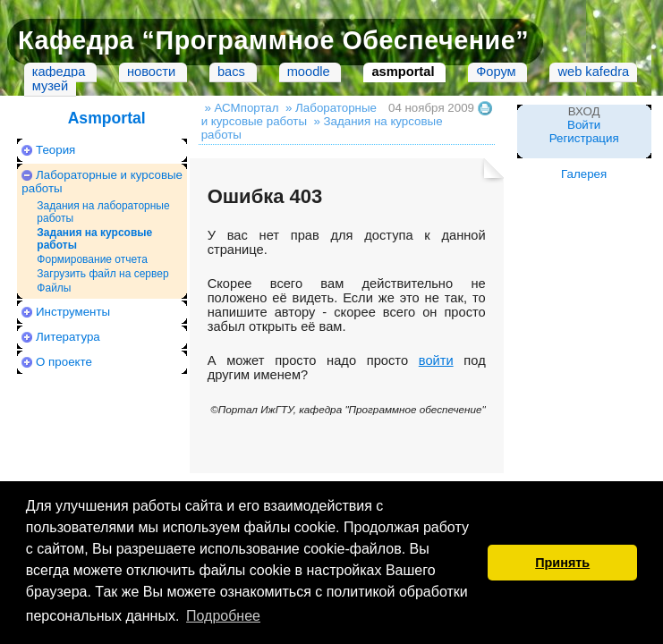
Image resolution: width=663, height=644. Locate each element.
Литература (68, 337)
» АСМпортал (241, 108)
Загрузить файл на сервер (102, 274)
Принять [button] (562, 563)
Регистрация (584, 138)
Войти (584, 125)
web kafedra (593, 72)
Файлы (54, 288)
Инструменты (73, 312)
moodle (309, 72)
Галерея (584, 174)
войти (436, 360)
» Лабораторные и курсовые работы (289, 114)
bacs (231, 72)
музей (50, 86)
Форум (496, 72)
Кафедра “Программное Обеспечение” (273, 40)
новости (151, 72)
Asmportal (107, 118)
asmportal (403, 72)
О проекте (64, 362)
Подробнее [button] (223, 616)
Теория (55, 150)
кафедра (59, 72)
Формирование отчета (92, 259)
